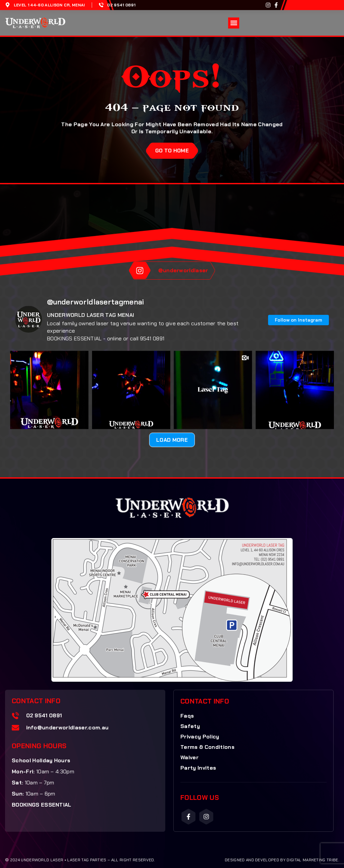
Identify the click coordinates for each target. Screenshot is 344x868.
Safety (190, 726)
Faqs (187, 716)
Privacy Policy (200, 737)
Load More (172, 440)
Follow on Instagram (298, 320)
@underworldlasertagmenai (96, 302)
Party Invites (198, 768)
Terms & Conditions (207, 747)
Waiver (189, 757)
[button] (234, 23)
